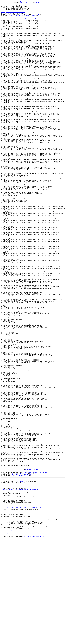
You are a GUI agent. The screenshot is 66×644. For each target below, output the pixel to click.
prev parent (7, 563)
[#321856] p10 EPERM (17, 567)
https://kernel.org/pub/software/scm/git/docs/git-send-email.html (22, 608)
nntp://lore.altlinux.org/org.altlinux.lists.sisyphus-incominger (25, 638)
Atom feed (40, 3)
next (2, 563)
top (46, 566)
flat (25, 566)
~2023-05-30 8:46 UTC (31, 563)
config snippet (10, 635)
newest (40, 563)
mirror (33, 3)
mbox (21, 582)
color (28, 3)
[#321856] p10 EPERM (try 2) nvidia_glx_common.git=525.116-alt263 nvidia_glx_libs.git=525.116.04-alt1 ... (23, 13)
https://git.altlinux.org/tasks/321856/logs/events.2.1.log (18, 21)
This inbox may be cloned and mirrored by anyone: (15, 618)
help (23, 3)
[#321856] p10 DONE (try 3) (20, 570)
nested (29, 566)
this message (20, 577)
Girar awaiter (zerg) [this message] (23, 569)
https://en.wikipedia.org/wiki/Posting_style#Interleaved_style (21, 586)
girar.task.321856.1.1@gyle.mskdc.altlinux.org (23, 18)
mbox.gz (35, 566)
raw (39, 17)
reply (13, 563)
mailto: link (22, 612)
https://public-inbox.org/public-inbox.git (35, 642)
